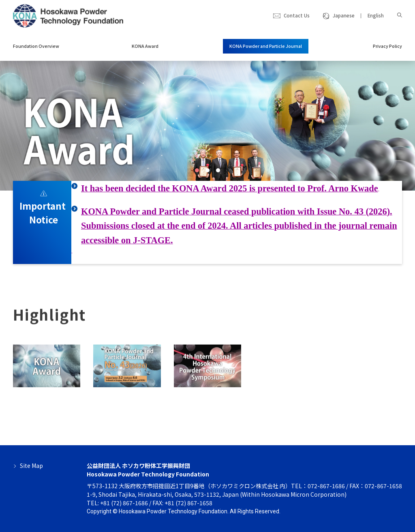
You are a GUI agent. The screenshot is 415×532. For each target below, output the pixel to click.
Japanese (344, 15)
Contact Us (297, 15)
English (376, 15)
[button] (197, 170)
